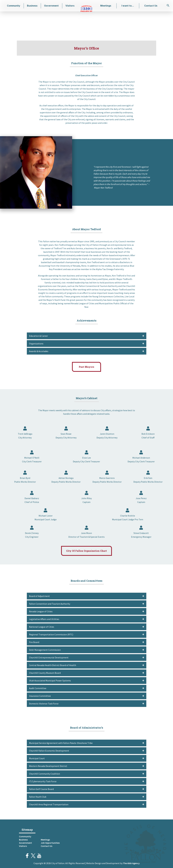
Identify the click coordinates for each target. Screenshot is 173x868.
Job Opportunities (50, 843)
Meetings (106, 6)
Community (14, 6)
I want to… (128, 6)
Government (51, 6)
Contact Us (151, 6)
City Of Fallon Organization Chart (86, 551)
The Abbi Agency (131, 863)
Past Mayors (86, 367)
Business (32, 6)
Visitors (70, 6)
